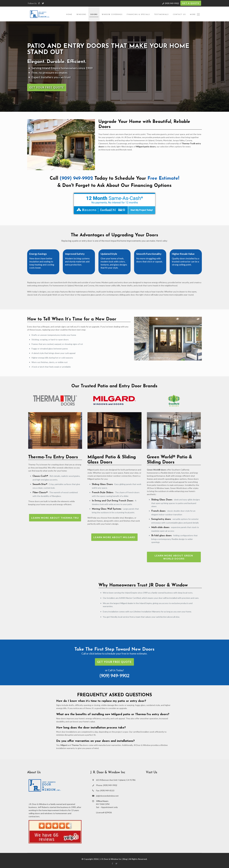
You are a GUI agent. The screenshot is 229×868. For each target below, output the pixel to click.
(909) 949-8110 (107, 790)
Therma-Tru (77, 745)
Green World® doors (157, 470)
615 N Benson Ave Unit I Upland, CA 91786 (116, 780)
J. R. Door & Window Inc (111, 859)
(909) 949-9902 (172, 3)
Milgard (64, 745)
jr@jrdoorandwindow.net (107, 796)
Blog (125, 859)
